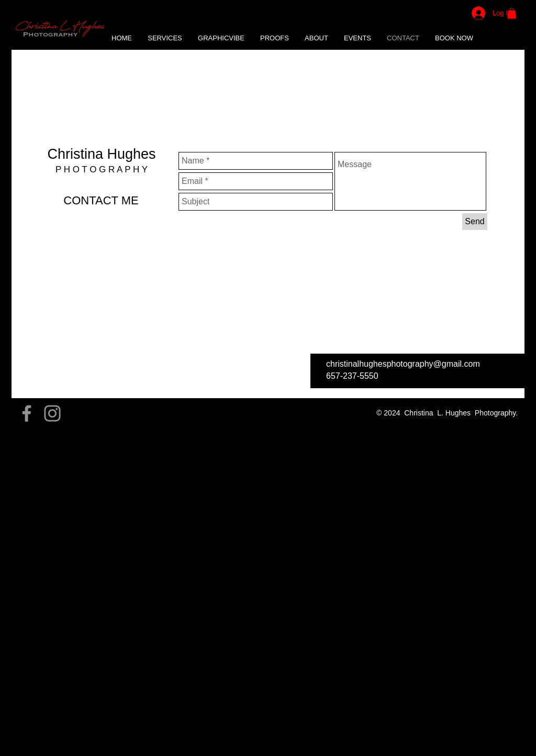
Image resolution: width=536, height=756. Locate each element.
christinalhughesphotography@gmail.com (403, 364)
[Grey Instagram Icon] (52, 413)
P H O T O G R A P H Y (102, 169)
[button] (221, 38)
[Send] (475, 222)
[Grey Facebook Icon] (27, 413)
